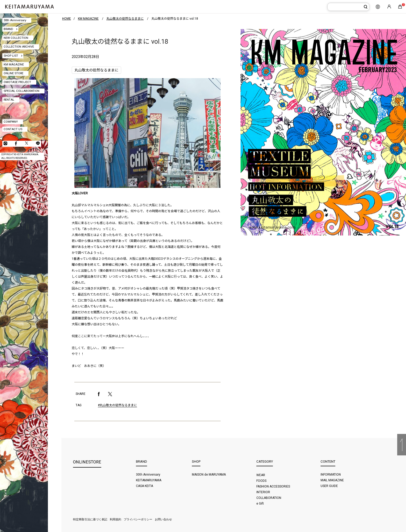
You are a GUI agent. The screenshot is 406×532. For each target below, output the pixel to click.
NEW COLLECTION (16, 38)
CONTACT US (13, 129)
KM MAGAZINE (14, 64)
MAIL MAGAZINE (332, 480)
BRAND (8, 29)
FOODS (261, 481)
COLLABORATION (269, 498)
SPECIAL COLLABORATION (21, 91)
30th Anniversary (15, 20)
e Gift (260, 504)
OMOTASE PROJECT (17, 82)
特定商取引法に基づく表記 (90, 519)
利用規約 (115, 519)
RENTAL (9, 100)
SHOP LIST (11, 56)
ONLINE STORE (13, 73)
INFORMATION (331, 475)
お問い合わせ (163, 519)
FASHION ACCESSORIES (273, 486)
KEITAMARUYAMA (149, 480)
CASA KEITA (144, 486)
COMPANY (11, 122)
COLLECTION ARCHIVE (19, 47)
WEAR (261, 475)
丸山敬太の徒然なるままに (96, 70)
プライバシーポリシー (138, 519)
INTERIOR (263, 492)
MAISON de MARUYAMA (209, 475)
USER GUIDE (329, 486)
